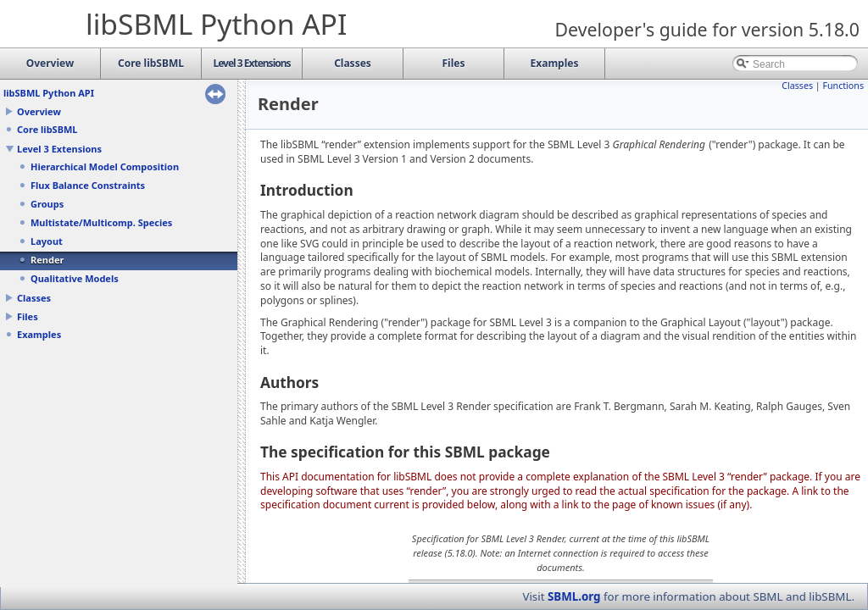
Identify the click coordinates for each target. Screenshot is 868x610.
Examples (39, 334)
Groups (47, 204)
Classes (34, 298)
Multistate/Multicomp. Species (101, 222)
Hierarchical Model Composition (105, 166)
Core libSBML (47, 129)
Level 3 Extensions (59, 149)
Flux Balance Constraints (88, 185)
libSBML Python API (49, 93)
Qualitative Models (75, 278)
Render (47, 260)
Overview (39, 111)
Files (28, 316)
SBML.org (574, 596)
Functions (843, 86)
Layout (47, 241)
